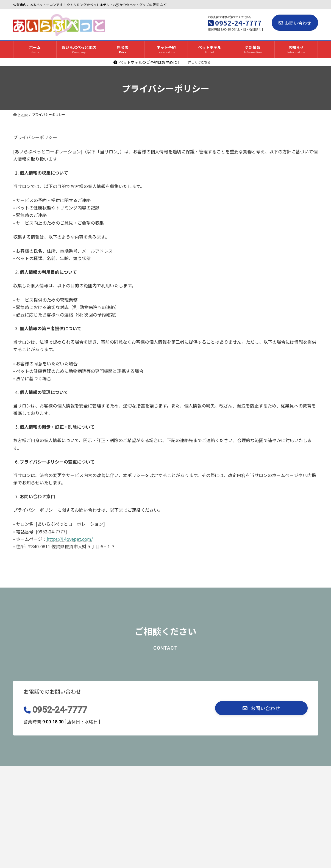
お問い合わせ (295, 23)
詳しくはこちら (199, 62)
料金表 (97, 772)
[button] (261, 708)
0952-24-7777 (60, 710)
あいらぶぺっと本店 (61, 772)
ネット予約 (126, 772)
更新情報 (192, 772)
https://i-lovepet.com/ (70, 539)
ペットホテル (160, 772)
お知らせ (220, 772)
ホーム (25, 772)
